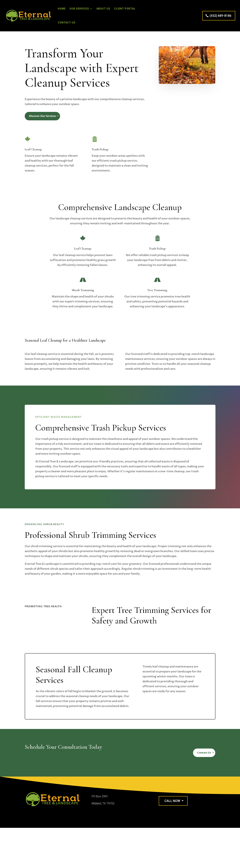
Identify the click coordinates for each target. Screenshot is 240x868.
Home (62, 9)
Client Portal (125, 9)
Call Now (172, 801)
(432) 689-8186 (220, 16)
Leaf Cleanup (33, 149)
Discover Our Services (42, 116)
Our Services (79, 9)
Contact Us (67, 23)
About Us (103, 9)
